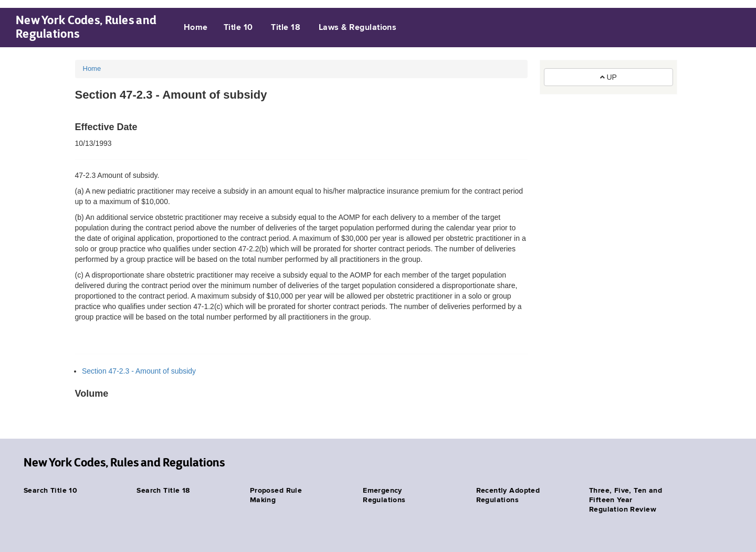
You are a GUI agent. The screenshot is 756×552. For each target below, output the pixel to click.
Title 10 (238, 28)
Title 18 (286, 28)
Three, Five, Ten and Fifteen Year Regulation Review (626, 500)
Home (196, 28)
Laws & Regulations (358, 28)
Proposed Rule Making (276, 495)
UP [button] (608, 77)
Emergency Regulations (384, 495)
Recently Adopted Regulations (508, 495)
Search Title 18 (163, 491)
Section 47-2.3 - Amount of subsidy (139, 371)
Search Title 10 (50, 491)
